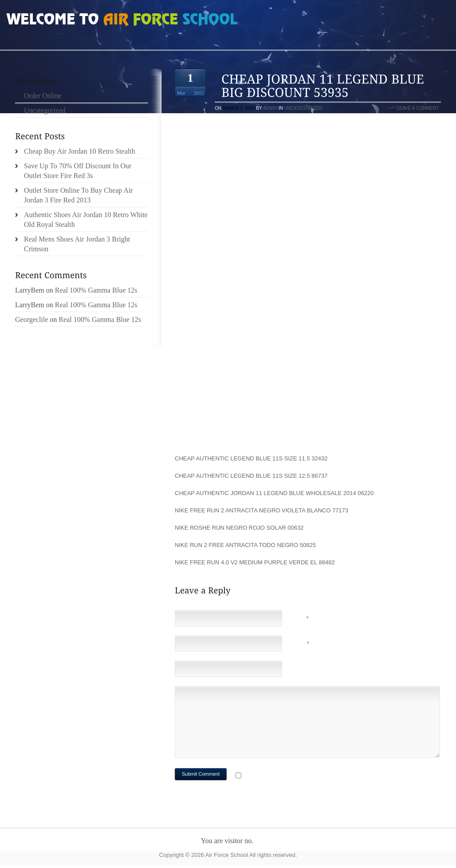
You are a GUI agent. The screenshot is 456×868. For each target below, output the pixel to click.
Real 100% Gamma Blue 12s (96, 290)
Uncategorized (303, 108)
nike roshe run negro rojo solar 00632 (239, 528)
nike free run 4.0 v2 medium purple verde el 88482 (255, 562)
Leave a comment (418, 108)
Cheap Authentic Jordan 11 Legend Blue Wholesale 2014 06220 (274, 493)
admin (270, 108)
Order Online (43, 96)
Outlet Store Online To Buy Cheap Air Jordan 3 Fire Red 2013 (79, 195)
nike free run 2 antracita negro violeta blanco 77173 (261, 510)
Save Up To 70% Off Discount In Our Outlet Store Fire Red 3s (78, 171)
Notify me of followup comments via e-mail (314, 776)
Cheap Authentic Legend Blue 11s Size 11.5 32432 (251, 458)
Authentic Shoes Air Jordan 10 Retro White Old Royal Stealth (86, 220)
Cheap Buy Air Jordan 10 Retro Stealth (80, 151)
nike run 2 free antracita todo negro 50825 (245, 545)
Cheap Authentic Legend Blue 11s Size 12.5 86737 (251, 476)
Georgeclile (31, 319)
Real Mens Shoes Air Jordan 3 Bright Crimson (77, 244)
